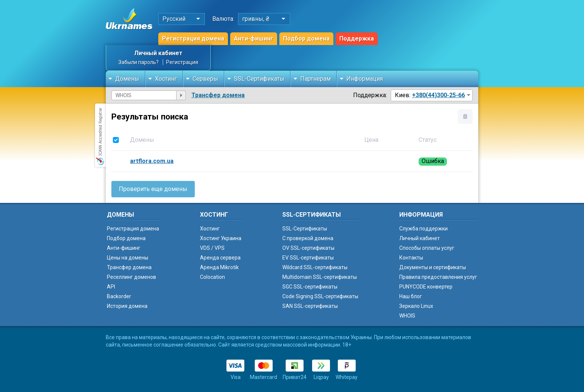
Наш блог (411, 296)
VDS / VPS (212, 248)
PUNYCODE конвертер (426, 287)
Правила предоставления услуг (438, 277)
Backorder (119, 296)
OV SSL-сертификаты (308, 248)
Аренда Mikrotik (219, 267)
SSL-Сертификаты (259, 79)
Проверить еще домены (153, 189)
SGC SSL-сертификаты (310, 287)
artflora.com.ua (152, 161)
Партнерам (315, 79)
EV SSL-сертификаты (308, 258)
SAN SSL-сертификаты (310, 306)
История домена (127, 306)
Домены (127, 79)
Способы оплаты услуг (427, 248)
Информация (365, 79)
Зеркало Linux (416, 306)
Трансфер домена (218, 95)
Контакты (411, 258)
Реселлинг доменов (131, 277)
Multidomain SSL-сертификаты (320, 277)
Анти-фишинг (254, 39)
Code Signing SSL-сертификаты (320, 296)
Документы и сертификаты (433, 267)
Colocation (212, 277)
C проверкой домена (308, 238)
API (111, 287)
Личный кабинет (158, 53)
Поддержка (357, 39)
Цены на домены (128, 258)
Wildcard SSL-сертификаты (315, 267)
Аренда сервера (220, 258)
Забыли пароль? (139, 62)
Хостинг (166, 79)
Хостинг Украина (221, 238)
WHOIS (407, 316)
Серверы (205, 79)
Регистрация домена (193, 39)
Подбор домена (306, 39)
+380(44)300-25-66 (438, 95)
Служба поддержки (423, 229)
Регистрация (182, 62)
